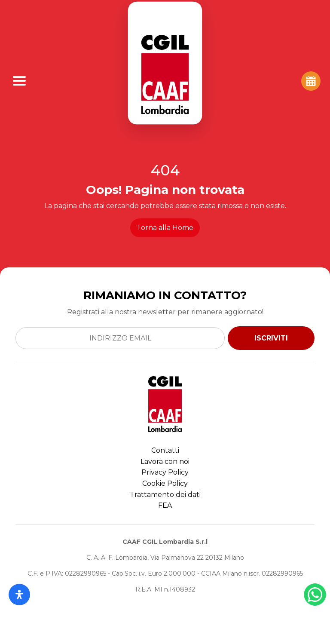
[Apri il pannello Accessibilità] (19, 595)
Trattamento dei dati (165, 495)
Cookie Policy (165, 483)
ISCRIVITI (271, 338)
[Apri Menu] (19, 81)
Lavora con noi (165, 462)
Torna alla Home (165, 228)
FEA (165, 505)
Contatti (165, 450)
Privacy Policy (165, 472)
